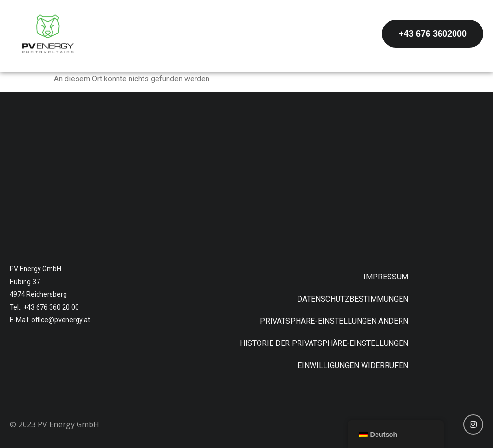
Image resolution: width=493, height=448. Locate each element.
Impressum (386, 277)
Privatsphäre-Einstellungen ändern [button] (334, 321)
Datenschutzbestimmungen (353, 299)
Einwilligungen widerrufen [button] (353, 365)
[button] (433, 34)
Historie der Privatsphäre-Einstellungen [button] (324, 343)
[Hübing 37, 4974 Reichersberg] (246, 174)
